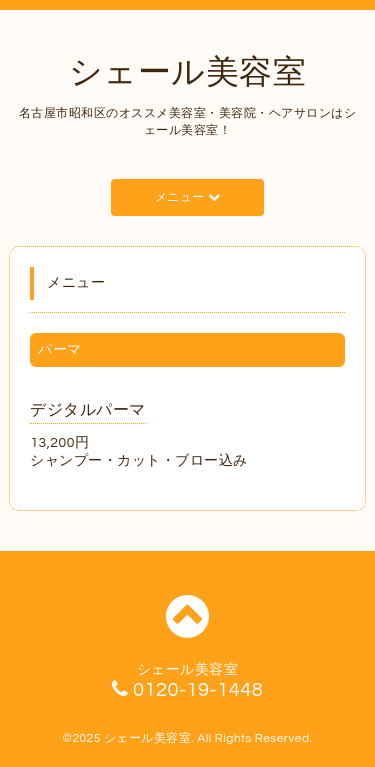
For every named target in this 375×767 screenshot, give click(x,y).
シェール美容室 (188, 73)
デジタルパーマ (88, 410)
